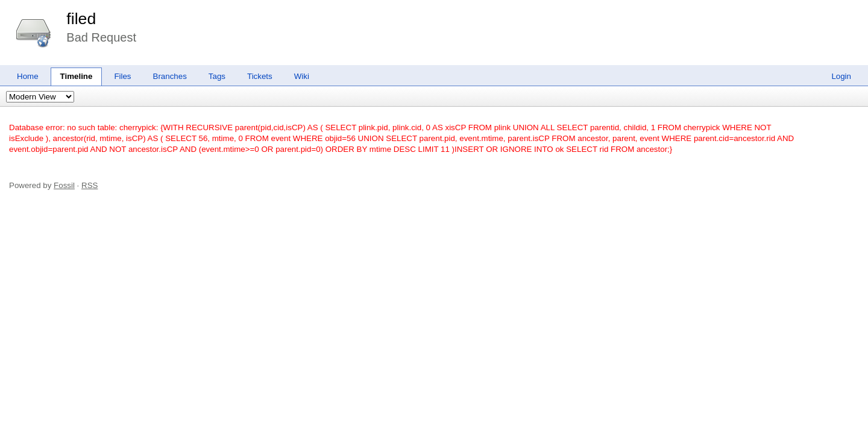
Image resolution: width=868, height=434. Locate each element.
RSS (90, 185)
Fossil (64, 185)
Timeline (77, 76)
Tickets (260, 76)
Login (841, 76)
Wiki (302, 76)
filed (81, 19)
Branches (170, 76)
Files (122, 76)
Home (28, 76)
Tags (217, 76)
